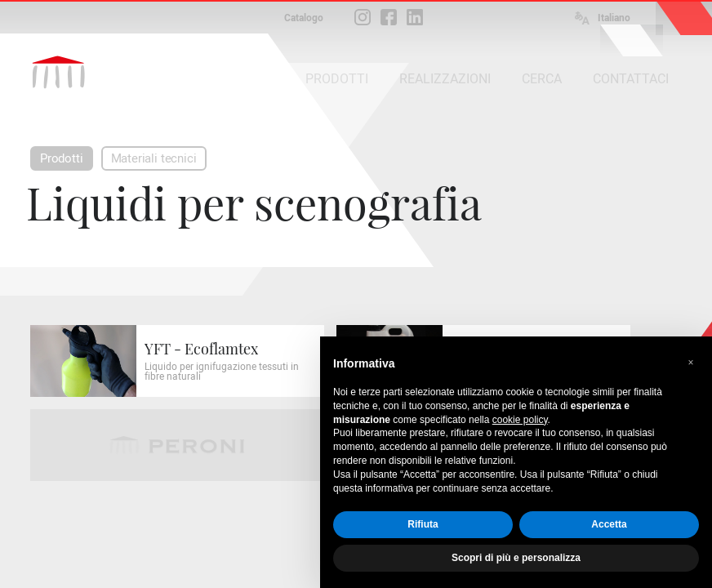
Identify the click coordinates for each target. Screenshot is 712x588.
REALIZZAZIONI (445, 79)
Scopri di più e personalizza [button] (516, 558)
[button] (691, 363)
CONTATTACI (631, 79)
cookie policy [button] (520, 420)
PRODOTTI (337, 79)
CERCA (542, 79)
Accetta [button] (609, 524)
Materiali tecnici (154, 158)
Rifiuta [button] (423, 524)
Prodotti (62, 158)
